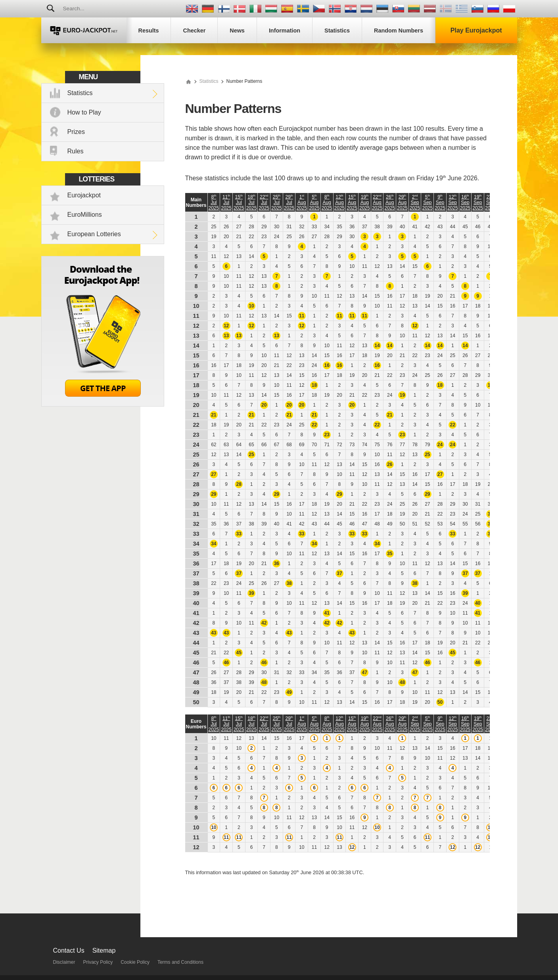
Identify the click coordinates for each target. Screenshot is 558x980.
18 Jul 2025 (252, 202)
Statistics (80, 93)
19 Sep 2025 (478, 202)
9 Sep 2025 (440, 202)
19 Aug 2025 (365, 202)
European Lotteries (94, 234)
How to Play (84, 112)
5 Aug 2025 (314, 202)
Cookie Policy (135, 962)
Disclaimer (64, 962)
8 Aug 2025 (327, 202)
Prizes (76, 132)
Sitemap (104, 950)
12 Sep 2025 (453, 202)
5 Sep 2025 (427, 202)
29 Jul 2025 (289, 202)
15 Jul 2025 (239, 202)
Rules (76, 151)
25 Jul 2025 (277, 202)
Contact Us (69, 950)
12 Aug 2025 (340, 202)
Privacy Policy (98, 962)
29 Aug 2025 (402, 202)
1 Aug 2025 (302, 202)
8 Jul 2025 (214, 202)
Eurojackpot (84, 195)
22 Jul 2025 (264, 202)
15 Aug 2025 (352, 202)
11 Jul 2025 (226, 202)
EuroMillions (85, 215)
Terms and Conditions (180, 962)
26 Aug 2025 (390, 202)
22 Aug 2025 (377, 202)
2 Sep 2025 (415, 202)
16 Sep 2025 (465, 202)
